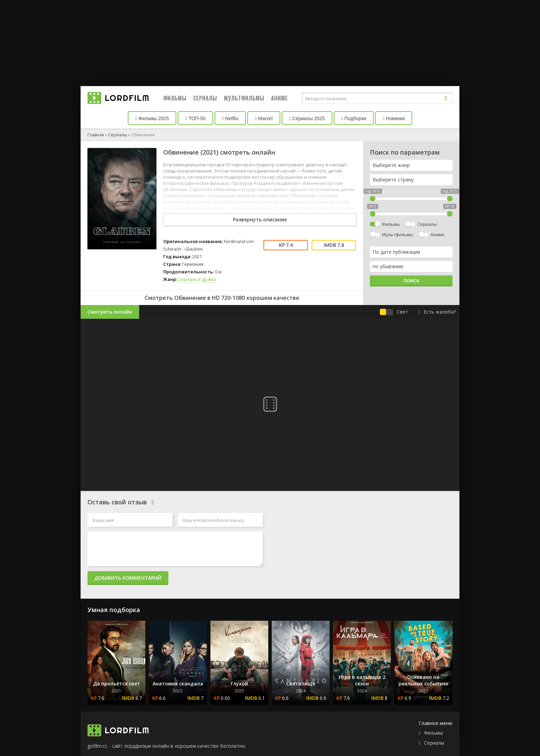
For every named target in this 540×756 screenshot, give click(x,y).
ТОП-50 (195, 118)
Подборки (354, 118)
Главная (96, 135)
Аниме (279, 98)
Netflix (230, 118)
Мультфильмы (244, 98)
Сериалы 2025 (307, 118)
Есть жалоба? (437, 312)
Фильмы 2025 (152, 118)
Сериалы (205, 98)
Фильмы (175, 98)
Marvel (264, 118)
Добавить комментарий (128, 578)
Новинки (394, 118)
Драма (209, 279)
